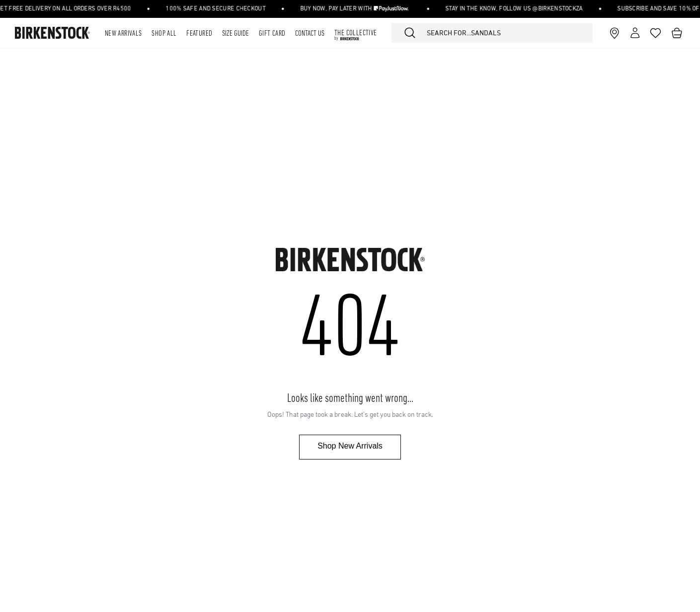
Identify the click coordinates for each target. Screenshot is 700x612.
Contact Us (310, 34)
